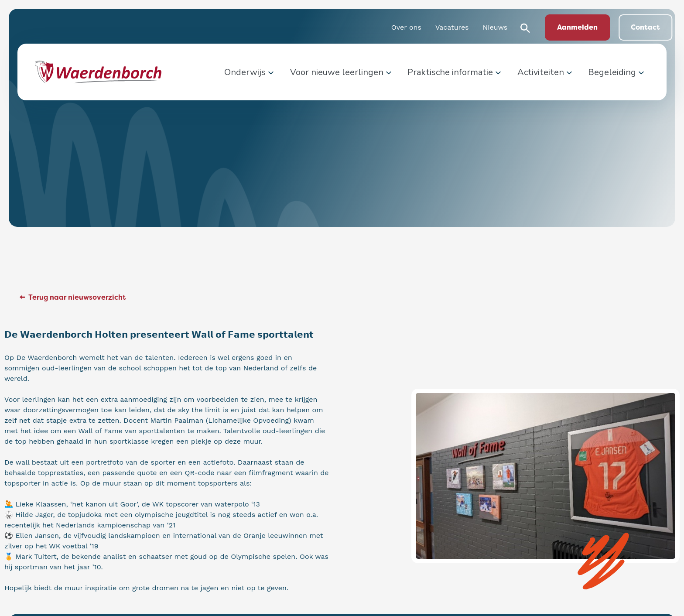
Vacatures (452, 27)
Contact (645, 27)
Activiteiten (541, 72)
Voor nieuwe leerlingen (337, 72)
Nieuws (495, 27)
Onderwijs (245, 72)
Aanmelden (577, 27)
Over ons (406, 27)
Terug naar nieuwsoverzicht (77, 297)
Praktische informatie (450, 72)
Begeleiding (612, 72)
